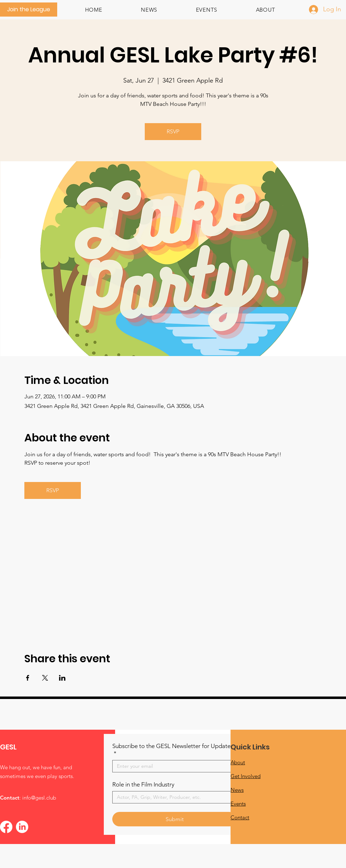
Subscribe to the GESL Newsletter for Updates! (174, 750)
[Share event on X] (45, 678)
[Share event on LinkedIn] (62, 678)
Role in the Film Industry (143, 784)
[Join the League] (29, 10)
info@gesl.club (39, 798)
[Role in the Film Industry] (172, 797)
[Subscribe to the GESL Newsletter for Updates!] (172, 766)
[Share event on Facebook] (28, 678)
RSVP (173, 131)
